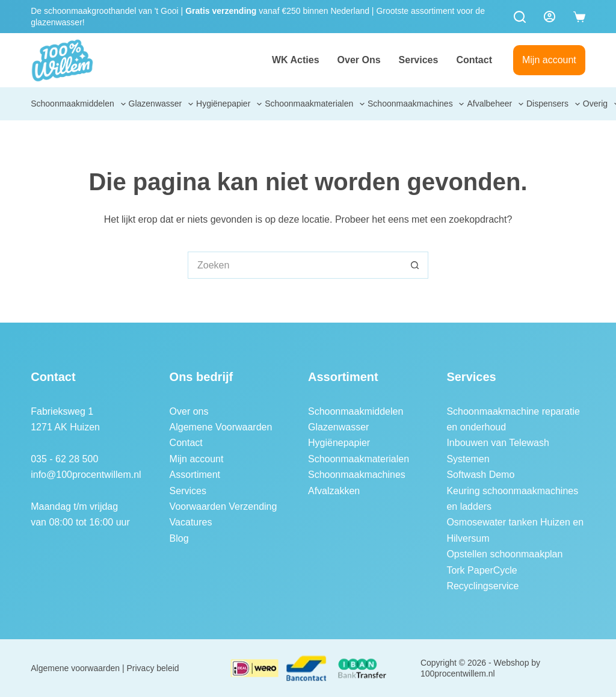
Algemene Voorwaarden (221, 427)
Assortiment (195, 475)
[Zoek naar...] (294, 265)
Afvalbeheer (496, 104)
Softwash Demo (480, 475)
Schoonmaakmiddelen (79, 104)
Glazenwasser (162, 104)
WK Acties (296, 60)
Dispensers (554, 104)
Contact (474, 60)
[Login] (550, 17)
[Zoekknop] (415, 265)
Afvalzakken (334, 491)
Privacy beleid (153, 668)
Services (419, 60)
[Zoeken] (520, 17)
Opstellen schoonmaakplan (504, 554)
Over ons (359, 60)
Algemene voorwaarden (75, 668)
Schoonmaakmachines (417, 104)
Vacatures (191, 522)
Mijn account (549, 60)
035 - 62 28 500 (64, 459)
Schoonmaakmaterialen (315, 104)
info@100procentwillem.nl (86, 475)
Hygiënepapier (230, 104)
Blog (179, 538)
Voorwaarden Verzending (223, 506)
